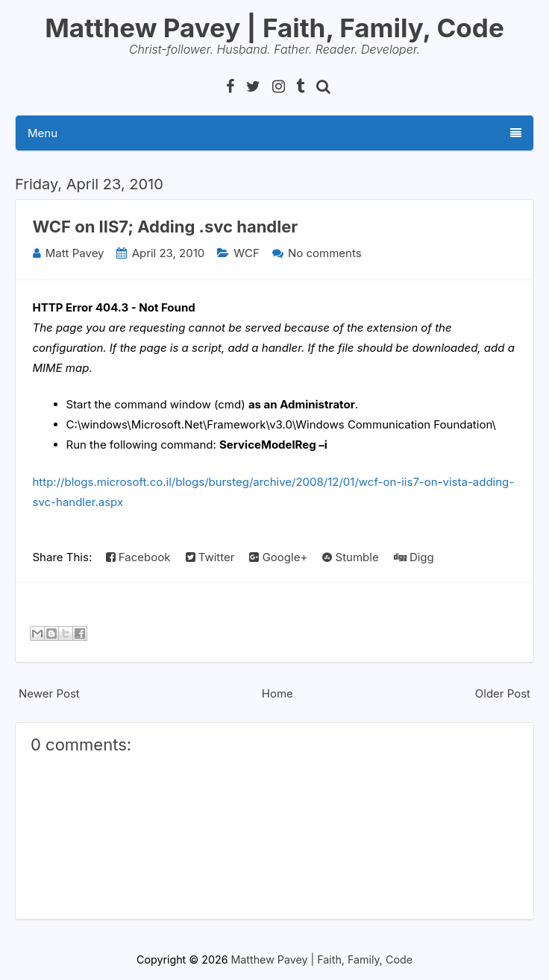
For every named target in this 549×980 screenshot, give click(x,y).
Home (277, 693)
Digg (414, 557)
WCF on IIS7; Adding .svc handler (166, 227)
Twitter (210, 557)
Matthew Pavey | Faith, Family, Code (274, 28)
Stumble (350, 557)
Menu (274, 133)
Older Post (503, 693)
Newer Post (49, 693)
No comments (325, 253)
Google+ (278, 557)
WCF (247, 253)
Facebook (138, 557)
